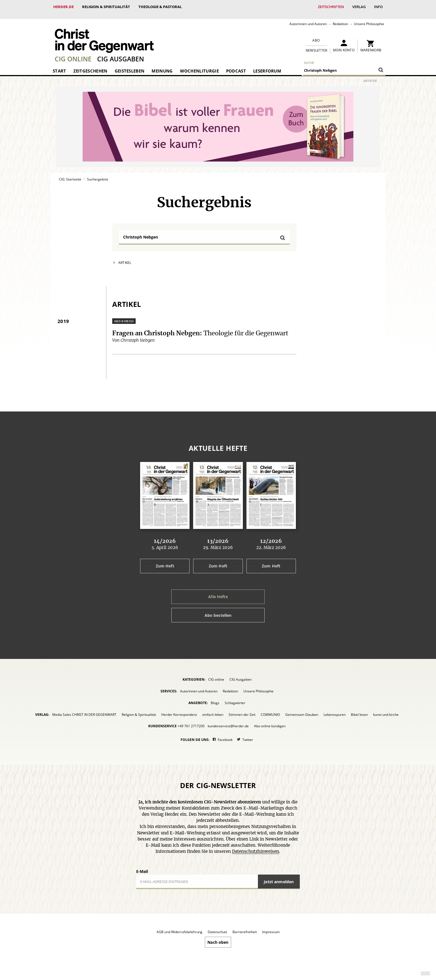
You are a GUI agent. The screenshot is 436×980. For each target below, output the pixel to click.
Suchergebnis (98, 174)
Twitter (248, 734)
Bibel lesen (359, 709)
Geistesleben (130, 65)
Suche (309, 57)
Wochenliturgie (199, 65)
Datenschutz (217, 926)
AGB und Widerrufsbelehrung (179, 926)
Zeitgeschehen (90, 65)
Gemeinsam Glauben (302, 709)
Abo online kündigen (270, 720)
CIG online (73, 53)
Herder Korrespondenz (179, 709)
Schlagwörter (235, 697)
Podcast (236, 65)
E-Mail (142, 866)
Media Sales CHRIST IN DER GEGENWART (84, 709)
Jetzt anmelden (279, 876)
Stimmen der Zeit (242, 709)
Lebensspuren (335, 709)
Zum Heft (165, 560)
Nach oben (218, 937)
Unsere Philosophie (369, 18)
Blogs (215, 697)
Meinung (162, 65)
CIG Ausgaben (121, 53)
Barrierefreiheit (245, 926)
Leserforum (267, 65)
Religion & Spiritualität (106, 7)
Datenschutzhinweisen (256, 846)
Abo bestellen (218, 610)
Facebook (225, 734)
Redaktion (340, 18)
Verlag (359, 7)
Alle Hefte (218, 591)
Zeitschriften (331, 7)
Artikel (125, 257)
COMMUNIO (270, 709)
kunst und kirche (386, 709)
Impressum (271, 926)
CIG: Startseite (70, 174)
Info (378, 7)
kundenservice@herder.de (228, 720)
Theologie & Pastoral (160, 7)
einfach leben (213, 709)
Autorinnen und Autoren (308, 18)
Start (59, 65)
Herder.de (64, 7)
